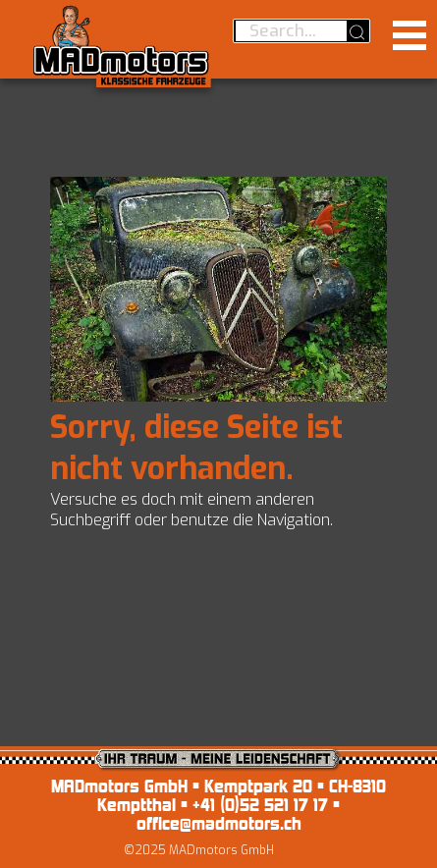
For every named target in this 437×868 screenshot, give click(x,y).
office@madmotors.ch (219, 823)
